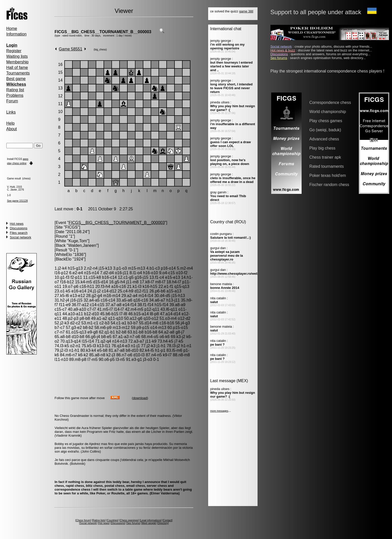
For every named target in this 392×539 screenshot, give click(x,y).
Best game (16, 79)
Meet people (149, 523)
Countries (113, 520)
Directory (163, 523)
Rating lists (99, 520)
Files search (19, 233)
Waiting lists (17, 56)
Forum (12, 101)
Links (11, 112)
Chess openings (129, 520)
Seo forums (133, 523)
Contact (167, 520)
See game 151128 (17, 201)
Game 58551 (71, 49)
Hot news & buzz (283, 50)
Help (11, 123)
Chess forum (83, 520)
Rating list (15, 90)
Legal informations (151, 520)
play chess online (17, 163)
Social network (21, 237)
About (12, 129)
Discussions (19, 228)
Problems (15, 95)
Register (14, 51)
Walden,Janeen (82, 245)
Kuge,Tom (78, 241)
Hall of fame (17, 68)
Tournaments (18, 73)
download (140, 398)
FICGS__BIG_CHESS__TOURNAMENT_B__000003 (103, 32)
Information (16, 34)
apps (26, 159)
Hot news (17, 224)
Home (12, 29)
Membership (17, 62)
